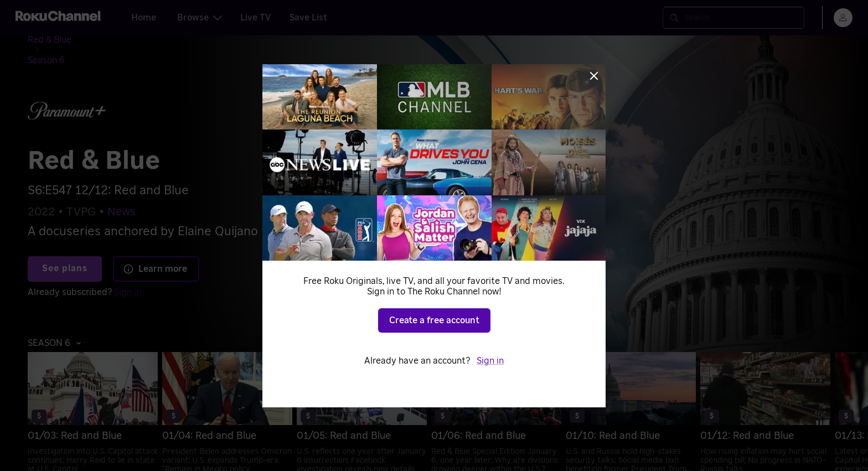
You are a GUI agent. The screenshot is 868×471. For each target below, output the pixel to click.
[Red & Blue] (58, 42)
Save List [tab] (308, 18)
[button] (57, 325)
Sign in (128, 274)
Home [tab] (144, 18)
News (122, 194)
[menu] (843, 18)
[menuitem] (107, 401)
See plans (65, 251)
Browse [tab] (200, 18)
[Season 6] (108, 42)
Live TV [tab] (256, 18)
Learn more (155, 251)
